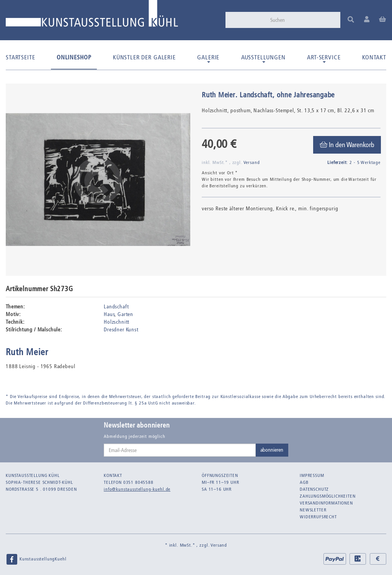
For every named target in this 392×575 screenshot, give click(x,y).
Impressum (312, 475)
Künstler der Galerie (144, 57)
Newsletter (313, 510)
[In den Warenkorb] (347, 145)
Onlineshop (74, 57)
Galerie (208, 58)
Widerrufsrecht (318, 517)
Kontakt (374, 57)
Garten (125, 314)
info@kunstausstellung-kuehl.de (137, 489)
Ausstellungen (263, 58)
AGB (304, 482)
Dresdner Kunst (121, 330)
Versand (252, 162)
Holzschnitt (117, 322)
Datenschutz (314, 489)
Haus (109, 314)
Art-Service (324, 58)
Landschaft (116, 307)
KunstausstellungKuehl (36, 559)
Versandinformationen (326, 503)
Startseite (20, 57)
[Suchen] (303, 20)
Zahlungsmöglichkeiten (328, 496)
